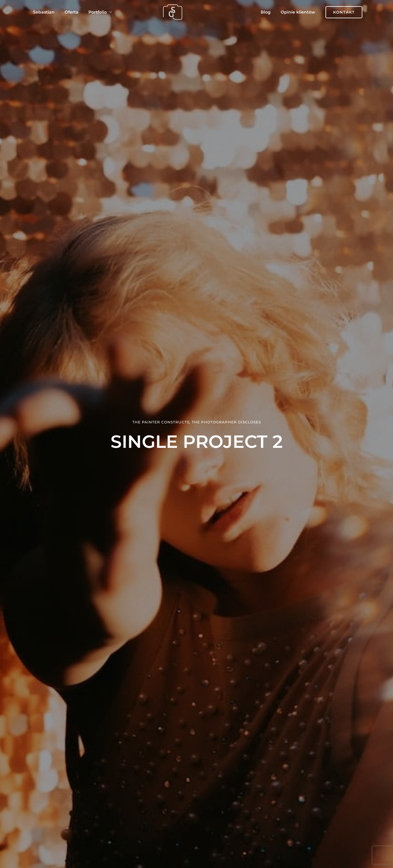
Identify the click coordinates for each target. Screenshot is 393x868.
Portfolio (98, 12)
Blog (266, 12)
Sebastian (44, 12)
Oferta (71, 12)
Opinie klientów (298, 12)
